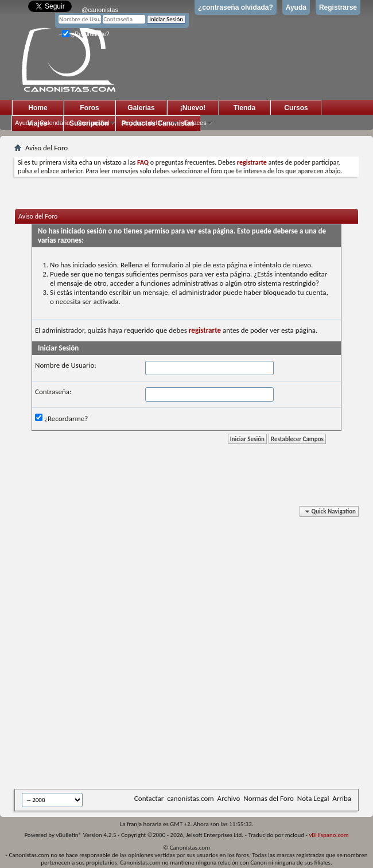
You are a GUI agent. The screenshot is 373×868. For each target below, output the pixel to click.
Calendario (55, 123)
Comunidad (93, 123)
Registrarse (338, 7)
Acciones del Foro (146, 123)
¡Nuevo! (193, 108)
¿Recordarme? (86, 34)
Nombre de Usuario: (66, 365)
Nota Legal (313, 798)
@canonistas (100, 10)
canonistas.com (190, 798)
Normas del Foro (268, 798)
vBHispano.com (329, 835)
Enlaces (195, 123)
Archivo (229, 798)
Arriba (342, 798)
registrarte (205, 330)
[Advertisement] (134, 649)
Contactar (149, 798)
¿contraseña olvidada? (236, 7)
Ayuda (296, 7)
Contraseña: (53, 392)
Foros (89, 108)
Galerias (141, 108)
